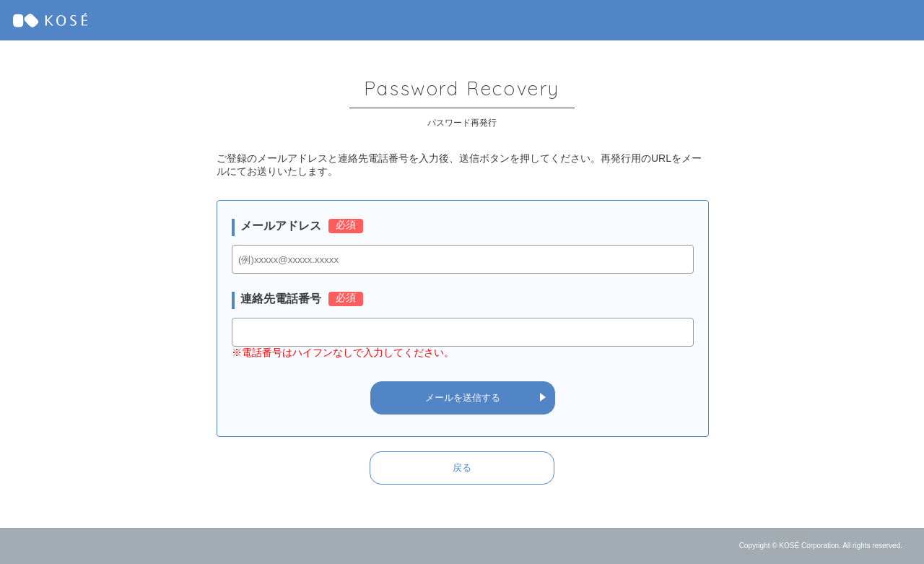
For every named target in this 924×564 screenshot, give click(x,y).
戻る (462, 468)
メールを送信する (463, 398)
